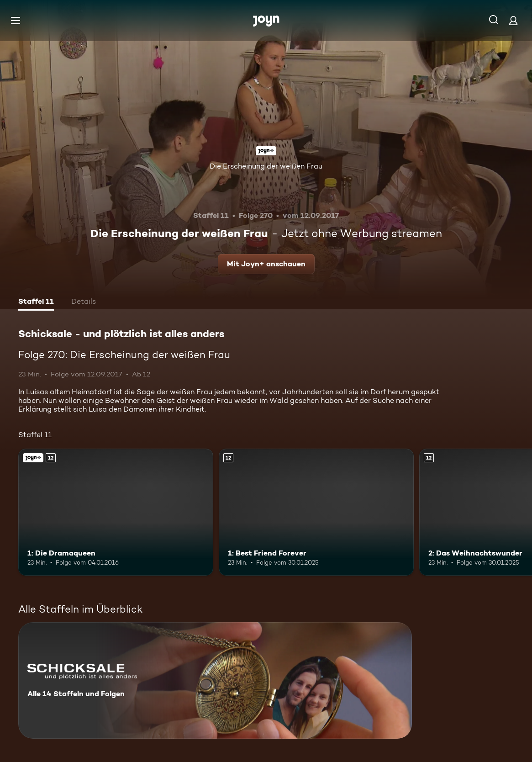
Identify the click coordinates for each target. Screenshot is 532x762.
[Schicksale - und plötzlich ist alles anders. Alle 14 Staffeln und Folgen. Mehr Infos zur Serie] (215, 680)
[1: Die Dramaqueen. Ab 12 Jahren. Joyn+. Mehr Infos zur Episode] (116, 512)
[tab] (36, 302)
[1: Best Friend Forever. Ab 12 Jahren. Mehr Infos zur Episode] (316, 512)
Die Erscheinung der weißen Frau (266, 166)
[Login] (513, 20)
